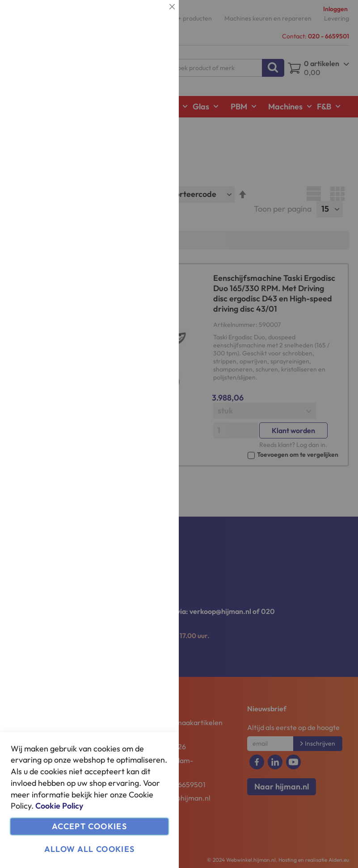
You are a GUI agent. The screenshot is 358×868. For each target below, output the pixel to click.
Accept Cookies (89, 826)
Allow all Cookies (90, 849)
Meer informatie (145, 92)
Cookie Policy (59, 806)
